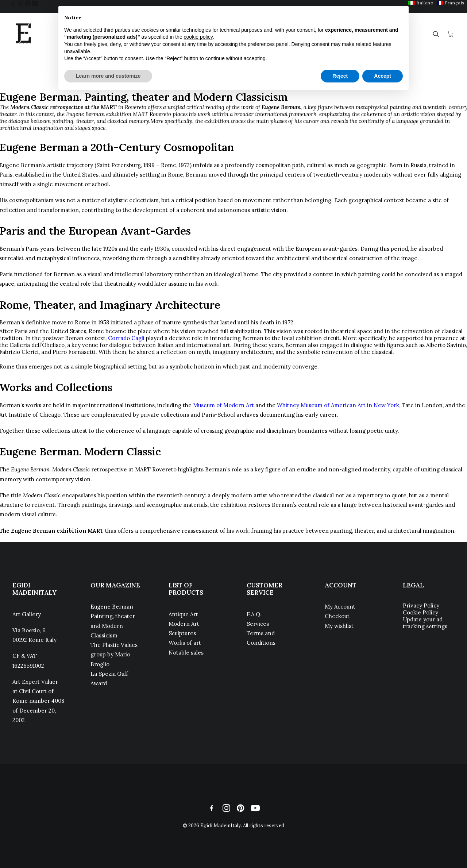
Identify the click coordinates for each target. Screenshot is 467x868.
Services (258, 624)
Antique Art (183, 614)
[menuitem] (421, 3)
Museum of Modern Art (223, 405)
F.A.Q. (254, 614)
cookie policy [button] (198, 37)
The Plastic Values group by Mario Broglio (114, 655)
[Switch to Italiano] (421, 3)
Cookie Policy (420, 612)
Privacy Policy (421, 605)
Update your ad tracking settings (425, 623)
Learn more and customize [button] (108, 76)
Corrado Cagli (126, 338)
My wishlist (339, 626)
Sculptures (182, 633)
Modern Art (184, 624)
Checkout (337, 616)
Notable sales (186, 653)
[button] (13, 3)
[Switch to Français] (451, 3)
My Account (340, 607)
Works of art (185, 643)
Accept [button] (383, 76)
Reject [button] (340, 76)
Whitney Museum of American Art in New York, (339, 405)
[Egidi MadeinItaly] (23, 34)
